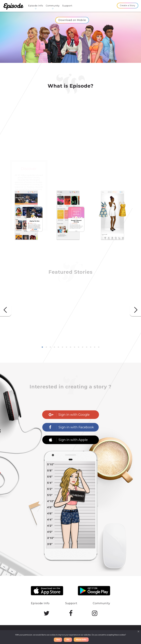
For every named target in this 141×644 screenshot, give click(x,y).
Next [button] (135, 310)
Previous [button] (6, 310)
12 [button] (87, 347)
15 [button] (99, 347)
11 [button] (83, 347)
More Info (81, 640)
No (68, 640)
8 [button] (70, 347)
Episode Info (36, 6)
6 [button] (62, 347)
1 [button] (42, 347)
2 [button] (46, 347)
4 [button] (54, 347)
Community (53, 6)
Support (67, 6)
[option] (29, 221)
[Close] (138, 631)
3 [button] (50, 347)
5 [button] (58, 347)
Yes (58, 640)
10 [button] (79, 347)
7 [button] (66, 347)
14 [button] (95, 347)
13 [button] (91, 347)
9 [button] (75, 347)
